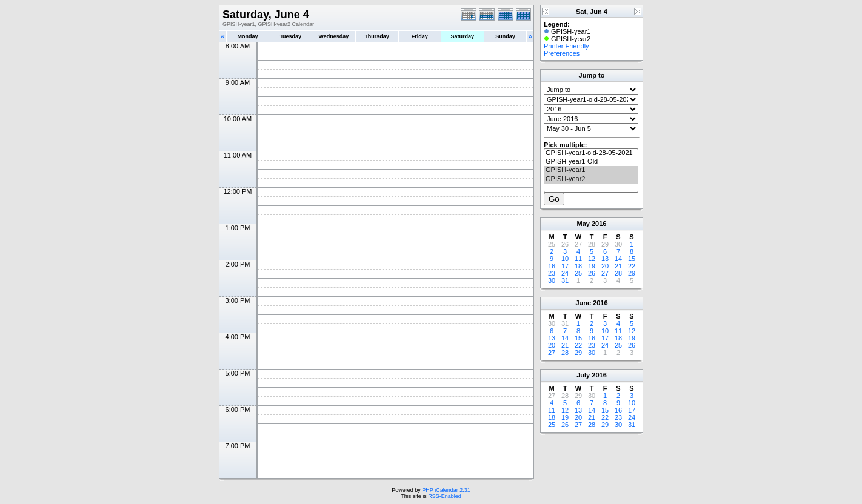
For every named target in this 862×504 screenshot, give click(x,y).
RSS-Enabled (445, 496)
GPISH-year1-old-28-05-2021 (591, 153)
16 (552, 266)
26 (592, 273)
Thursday (377, 36)
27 (605, 273)
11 (578, 259)
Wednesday (333, 36)
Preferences (562, 53)
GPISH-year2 (591, 179)
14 (618, 259)
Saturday (463, 36)
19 (592, 266)
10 (565, 259)
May (583, 224)
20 (605, 266)
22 (632, 266)
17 (565, 266)
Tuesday (290, 36)
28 (618, 273)
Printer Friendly (566, 46)
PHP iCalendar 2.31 (446, 490)
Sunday (505, 36)
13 (605, 259)
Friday (420, 36)
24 (565, 273)
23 (552, 273)
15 (632, 259)
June (583, 303)
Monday (248, 36)
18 (578, 266)
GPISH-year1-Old (591, 162)
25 (578, 273)
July (583, 375)
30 (552, 280)
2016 (599, 224)
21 (618, 266)
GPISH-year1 (591, 170)
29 (632, 273)
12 (592, 259)
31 (565, 280)
